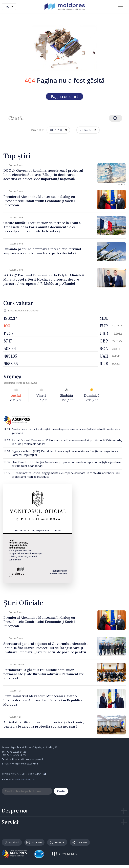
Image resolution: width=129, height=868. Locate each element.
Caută (61, 791)
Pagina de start (64, 96)
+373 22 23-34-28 (16, 752)
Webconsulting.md (25, 779)
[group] (64, 173)
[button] (119, 184)
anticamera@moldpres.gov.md (26, 759)
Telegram (80, 842)
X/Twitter (57, 842)
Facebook (12, 842)
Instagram (34, 842)
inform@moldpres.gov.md (24, 764)
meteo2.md (31, 383)
